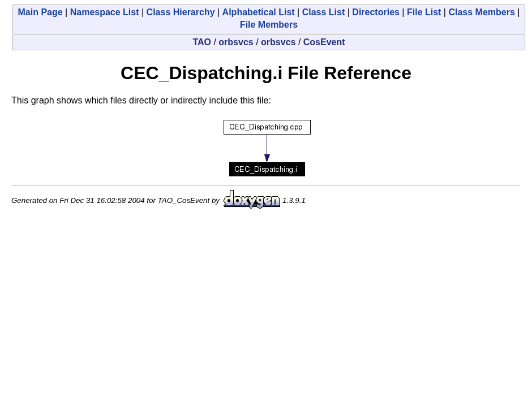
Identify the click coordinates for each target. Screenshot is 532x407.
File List (424, 12)
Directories (376, 12)
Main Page (40, 12)
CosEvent (324, 42)
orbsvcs (236, 42)
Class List (324, 12)
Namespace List (105, 12)
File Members (269, 25)
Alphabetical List (259, 12)
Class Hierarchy (181, 12)
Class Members (481, 12)
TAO (202, 42)
